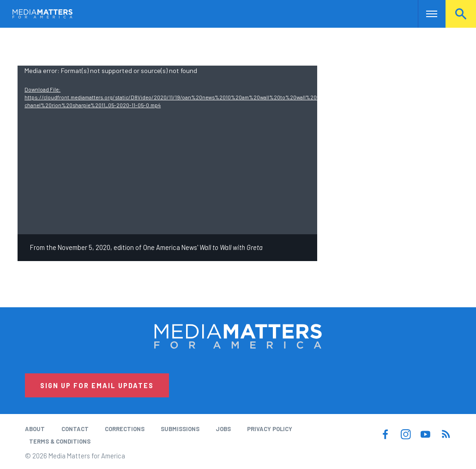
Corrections (125, 429)
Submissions (180, 429)
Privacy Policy (270, 429)
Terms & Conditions (60, 441)
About (35, 429)
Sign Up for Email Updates (97, 385)
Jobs (223, 429)
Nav (426, 14)
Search (461, 14)
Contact (75, 429)
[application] (167, 150)
